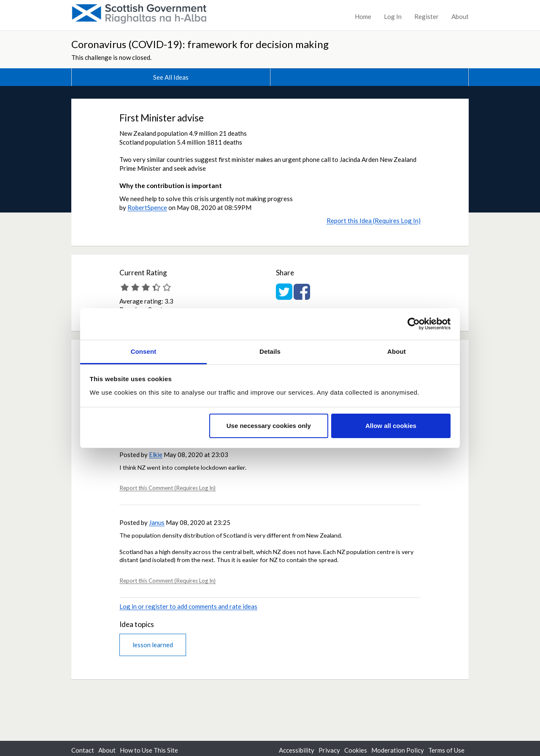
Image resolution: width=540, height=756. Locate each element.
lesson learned (153, 645)
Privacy (329, 750)
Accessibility (297, 750)
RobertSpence (147, 207)
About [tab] (397, 351)
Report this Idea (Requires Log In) (374, 221)
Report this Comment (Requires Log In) (167, 488)
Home (363, 16)
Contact (83, 750)
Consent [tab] (144, 351)
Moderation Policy (398, 750)
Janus (157, 522)
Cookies (356, 750)
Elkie (156, 455)
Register (427, 16)
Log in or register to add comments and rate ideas (188, 606)
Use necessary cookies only (269, 426)
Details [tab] (270, 351)
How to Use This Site (149, 750)
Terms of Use (446, 750)
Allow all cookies (391, 426)
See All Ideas (171, 77)
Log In (393, 16)
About (460, 16)
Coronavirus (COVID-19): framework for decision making (200, 44)
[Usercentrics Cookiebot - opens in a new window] (414, 324)
